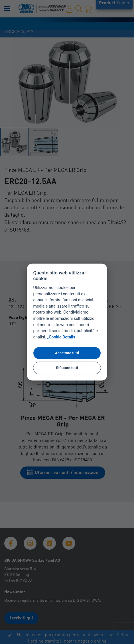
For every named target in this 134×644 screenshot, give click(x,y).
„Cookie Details (61, 337)
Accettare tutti (67, 353)
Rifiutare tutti (67, 368)
